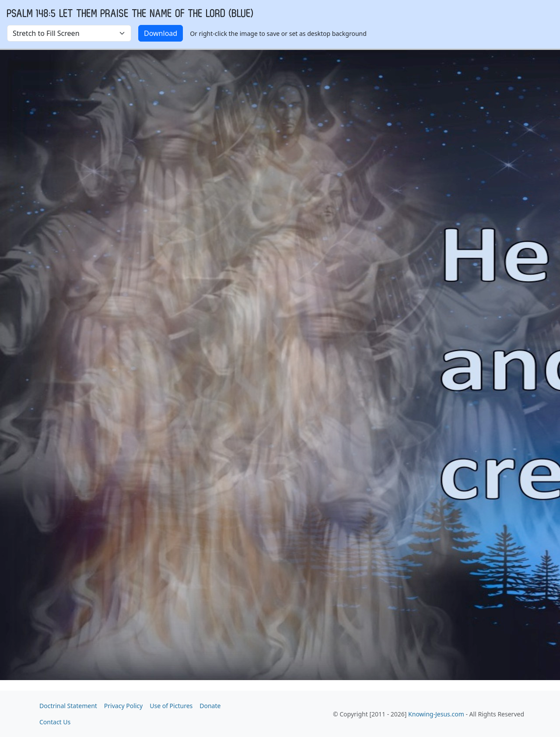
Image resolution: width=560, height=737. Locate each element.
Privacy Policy (123, 706)
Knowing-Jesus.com (436, 714)
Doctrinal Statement (68, 706)
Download (161, 33)
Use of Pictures (171, 706)
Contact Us (55, 722)
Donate (210, 706)
